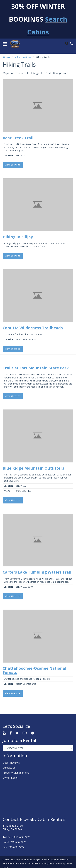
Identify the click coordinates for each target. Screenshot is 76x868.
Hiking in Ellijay (18, 237)
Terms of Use (34, 863)
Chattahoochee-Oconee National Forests (35, 670)
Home (7, 57)
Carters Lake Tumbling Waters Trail (37, 572)
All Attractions (23, 57)
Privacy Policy (48, 863)
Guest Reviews (11, 763)
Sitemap (60, 863)
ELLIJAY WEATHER (38, 799)
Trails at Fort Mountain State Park (36, 368)
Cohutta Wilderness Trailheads (33, 328)
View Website (13, 165)
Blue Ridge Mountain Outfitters (33, 468)
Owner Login (10, 778)
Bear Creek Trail (18, 138)
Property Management (16, 773)
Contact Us (9, 768)
